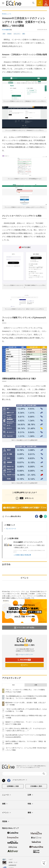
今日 (13, 685)
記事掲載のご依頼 (13, 786)
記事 (31, 795)
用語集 (6, 822)
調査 (24, 34)
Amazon (9, 34)
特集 (31, 804)
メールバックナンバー (25, 654)
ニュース (7, 795)
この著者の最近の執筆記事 (22, 555)
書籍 (31, 813)
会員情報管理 (12, 865)
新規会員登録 (24, 660)
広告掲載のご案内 (36, 786)
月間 (36, 685)
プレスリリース (11, 529)
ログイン (24, 665)
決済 (4, 34)
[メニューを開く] (3, 3)
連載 (5, 804)
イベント (7, 813)
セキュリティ (17, 34)
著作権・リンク (13, 862)
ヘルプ (11, 859)
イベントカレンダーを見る (24, 628)
